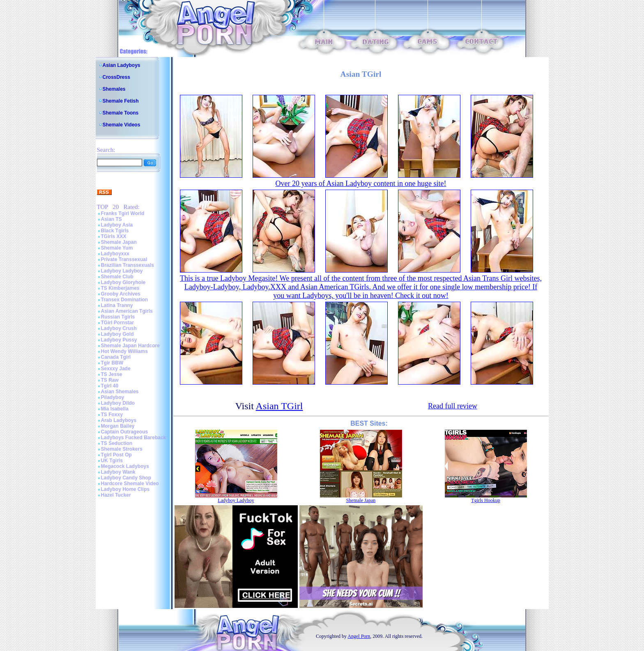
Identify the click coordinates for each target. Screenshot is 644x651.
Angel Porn (359, 636)
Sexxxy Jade (116, 369)
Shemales (114, 89)
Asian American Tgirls (127, 311)
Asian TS (112, 219)
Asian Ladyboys (122, 65)
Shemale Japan (119, 242)
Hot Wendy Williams (124, 351)
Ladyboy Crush (119, 328)
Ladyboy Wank (118, 472)
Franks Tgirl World (123, 213)
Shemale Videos (122, 125)
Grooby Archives (121, 294)
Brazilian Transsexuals (128, 265)
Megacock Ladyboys (125, 466)
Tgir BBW (112, 363)
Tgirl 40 (110, 386)
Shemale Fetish (121, 101)
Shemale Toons (121, 113)
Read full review (453, 406)
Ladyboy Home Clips (125, 489)
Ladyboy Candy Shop (126, 478)
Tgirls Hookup (485, 500)
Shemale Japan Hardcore (130, 346)
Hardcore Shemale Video (130, 484)
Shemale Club (117, 277)
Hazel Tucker (116, 495)
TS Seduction (117, 443)
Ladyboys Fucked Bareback (134, 438)
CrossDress (116, 77)
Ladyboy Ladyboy (122, 271)
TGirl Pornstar (118, 323)
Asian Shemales (120, 392)
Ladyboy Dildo (118, 403)
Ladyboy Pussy (119, 340)
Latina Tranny (117, 305)
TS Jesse (112, 374)
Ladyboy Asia (117, 225)
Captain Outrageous (125, 432)
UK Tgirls (112, 461)
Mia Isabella (115, 409)
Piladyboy (113, 397)
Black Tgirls (115, 231)
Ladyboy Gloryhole (123, 282)
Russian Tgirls (118, 317)
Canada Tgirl (116, 357)
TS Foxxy (112, 415)
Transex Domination (125, 300)
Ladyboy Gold (117, 334)
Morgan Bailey (118, 426)
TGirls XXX (114, 236)
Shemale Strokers (122, 449)
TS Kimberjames (120, 288)
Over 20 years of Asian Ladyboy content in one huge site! (361, 183)
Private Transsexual (124, 259)
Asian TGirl (279, 406)
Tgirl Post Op (116, 455)
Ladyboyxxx (115, 254)
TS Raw (110, 380)
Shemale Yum (117, 248)
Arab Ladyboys (119, 420)
